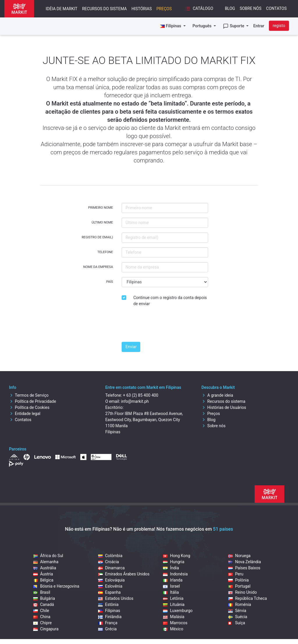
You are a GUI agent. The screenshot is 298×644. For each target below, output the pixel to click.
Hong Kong (177, 556)
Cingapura (46, 629)
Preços (164, 9)
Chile (41, 611)
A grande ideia (217, 395)
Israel (171, 586)
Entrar (259, 26)
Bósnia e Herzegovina (56, 586)
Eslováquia (111, 580)
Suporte (234, 26)
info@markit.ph (135, 401)
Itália (171, 592)
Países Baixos (244, 568)
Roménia (240, 604)
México (173, 629)
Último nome (102, 222)
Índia (171, 568)
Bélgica (43, 580)
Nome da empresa (98, 267)
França (108, 623)
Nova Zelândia (245, 562)
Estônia (108, 604)
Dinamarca (111, 568)
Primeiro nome (101, 208)
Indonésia (175, 574)
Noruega (239, 556)
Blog (230, 8)
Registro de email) (97, 237)
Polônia (238, 580)
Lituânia (174, 604)
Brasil (42, 592)
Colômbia (110, 556)
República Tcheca (248, 598)
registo (279, 26)
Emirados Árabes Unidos (124, 574)
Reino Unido (243, 592)
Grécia (107, 629)
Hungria (174, 562)
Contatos (276, 8)
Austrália (45, 568)
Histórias (142, 9)
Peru (236, 574)
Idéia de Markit (62, 9)
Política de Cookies (29, 407)
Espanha (109, 592)
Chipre (42, 623)
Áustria (43, 574)
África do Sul (48, 556)
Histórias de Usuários (224, 407)
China (42, 617)
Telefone (105, 252)
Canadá (44, 604)
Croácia (109, 562)
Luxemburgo (178, 611)
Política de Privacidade (33, 401)
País (110, 282)
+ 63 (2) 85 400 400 (141, 395)
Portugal (239, 586)
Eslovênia (110, 586)
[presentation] (166, 326)
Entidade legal (25, 414)
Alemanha (46, 562)
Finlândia (110, 617)
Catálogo (199, 9)
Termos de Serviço (29, 395)
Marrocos (175, 623)
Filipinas (109, 611)
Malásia (174, 617)
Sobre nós (251, 8)
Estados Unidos (116, 598)
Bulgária (44, 598)
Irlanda (173, 580)
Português (203, 26)
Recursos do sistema (104, 9)
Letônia (173, 598)
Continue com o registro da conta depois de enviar (170, 301)
